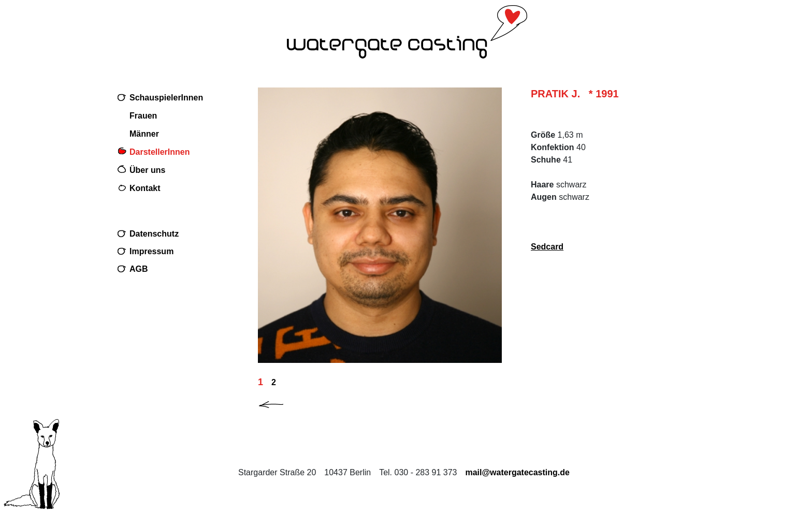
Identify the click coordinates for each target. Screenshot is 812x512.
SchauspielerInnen (166, 98)
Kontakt (145, 188)
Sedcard (547, 247)
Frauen (143, 116)
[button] (280, 403)
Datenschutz (154, 234)
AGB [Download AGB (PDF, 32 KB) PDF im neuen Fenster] (139, 269)
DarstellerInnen (160, 152)
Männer (144, 134)
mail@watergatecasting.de (517, 472)
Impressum (151, 251)
